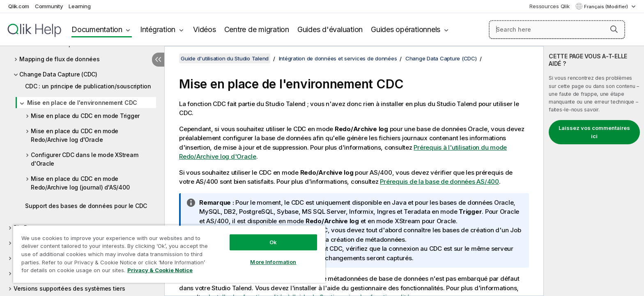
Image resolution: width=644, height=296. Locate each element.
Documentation (97, 29)
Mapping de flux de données (60, 59)
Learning (79, 6)
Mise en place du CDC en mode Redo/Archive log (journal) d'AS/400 (80, 183)
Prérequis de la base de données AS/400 (439, 182)
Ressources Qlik (549, 6)
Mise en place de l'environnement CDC (82, 103)
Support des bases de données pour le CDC (86, 206)
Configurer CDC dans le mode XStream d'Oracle (84, 159)
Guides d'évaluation (330, 29)
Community (49, 6)
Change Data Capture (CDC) (58, 74)
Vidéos (205, 29)
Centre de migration (257, 29)
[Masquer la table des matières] (158, 60)
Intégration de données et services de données (338, 58)
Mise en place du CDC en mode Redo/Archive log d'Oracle (75, 135)
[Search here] (557, 30)
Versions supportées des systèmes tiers (69, 288)
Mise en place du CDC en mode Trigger (85, 116)
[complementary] (594, 171)
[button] (614, 29)
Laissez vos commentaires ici (594, 132)
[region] (169, 254)
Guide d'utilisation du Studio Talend (225, 58)
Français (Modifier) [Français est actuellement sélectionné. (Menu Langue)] (607, 7)
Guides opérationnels (406, 29)
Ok (273, 242)
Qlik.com (19, 6)
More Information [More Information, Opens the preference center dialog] (273, 262)
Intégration (158, 29)
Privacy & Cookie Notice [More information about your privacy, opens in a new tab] (160, 270)
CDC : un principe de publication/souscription (88, 86)
